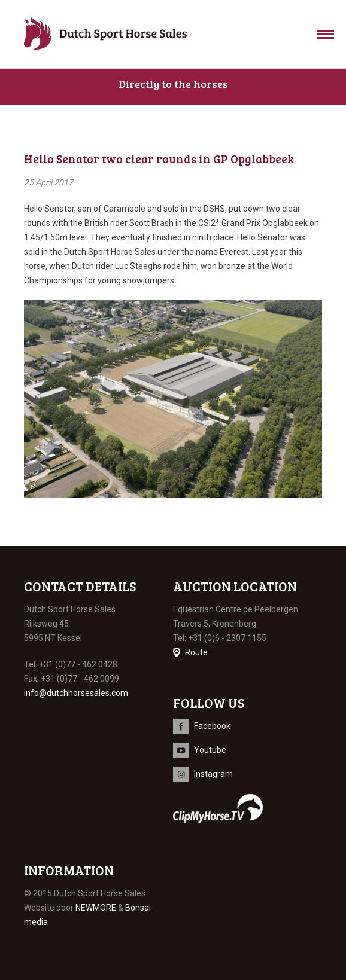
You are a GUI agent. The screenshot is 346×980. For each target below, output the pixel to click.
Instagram (213, 774)
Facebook (212, 726)
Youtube (210, 750)
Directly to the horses (173, 84)
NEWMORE (96, 908)
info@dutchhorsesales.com (76, 693)
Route (196, 652)
